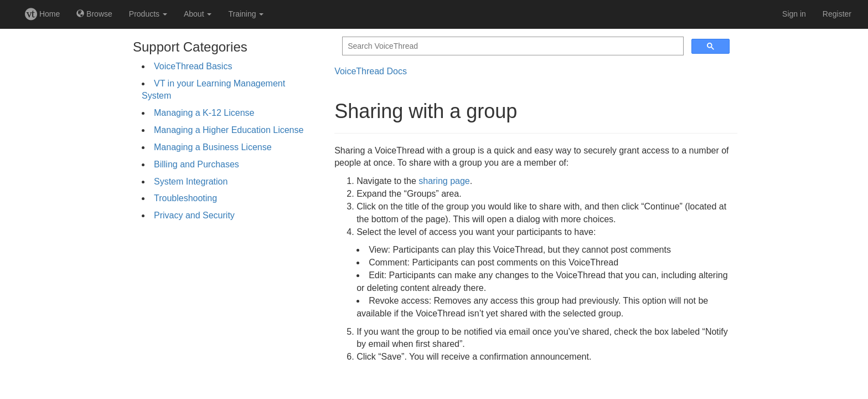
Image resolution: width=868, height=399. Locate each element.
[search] (512, 46)
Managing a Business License (213, 147)
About (198, 14)
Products (148, 14)
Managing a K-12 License (204, 113)
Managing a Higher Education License (229, 130)
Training (246, 14)
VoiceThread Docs (371, 71)
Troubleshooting (185, 198)
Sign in (794, 14)
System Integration (191, 181)
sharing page (444, 181)
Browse (94, 14)
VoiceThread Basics (193, 66)
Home (42, 14)
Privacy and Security (194, 215)
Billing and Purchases (197, 164)
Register (837, 14)
